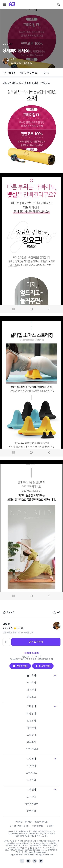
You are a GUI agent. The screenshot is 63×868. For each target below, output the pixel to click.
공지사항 (31, 797)
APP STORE (20, 666)
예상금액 (31, 728)
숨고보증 (31, 742)
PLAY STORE (43, 666)
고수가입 (31, 780)
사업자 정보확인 (38, 826)
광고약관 (28, 822)
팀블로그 (31, 697)
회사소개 (31, 683)
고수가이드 (31, 773)
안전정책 (31, 721)
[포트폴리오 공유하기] (57, 612)
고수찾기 (31, 735)
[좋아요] (8, 612)
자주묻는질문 (31, 804)
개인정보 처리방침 (41, 822)
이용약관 (19, 822)
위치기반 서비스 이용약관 (19, 826)
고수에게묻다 (31, 749)
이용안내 (31, 714)
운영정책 (31, 811)
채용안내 (31, 690)
